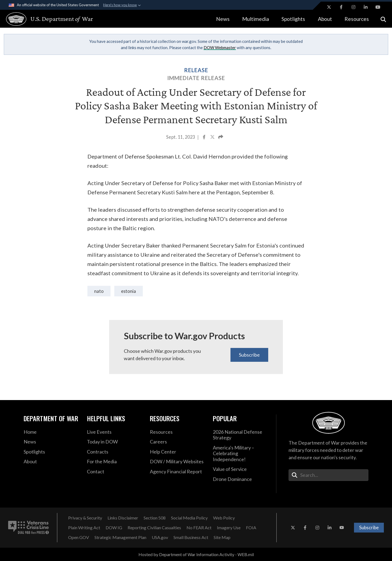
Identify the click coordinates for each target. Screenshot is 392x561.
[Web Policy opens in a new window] (224, 518)
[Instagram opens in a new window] (353, 7)
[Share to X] (213, 138)
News (223, 19)
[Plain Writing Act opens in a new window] (84, 528)
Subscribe (249, 355)
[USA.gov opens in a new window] (160, 537)
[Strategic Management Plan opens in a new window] (120, 537)
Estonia (129, 291)
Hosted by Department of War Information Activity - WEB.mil (196, 554)
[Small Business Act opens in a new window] (191, 537)
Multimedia (256, 19)
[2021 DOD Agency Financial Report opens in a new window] (177, 472)
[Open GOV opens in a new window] (79, 537)
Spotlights (293, 19)
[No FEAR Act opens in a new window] (199, 528)
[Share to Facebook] (205, 138)
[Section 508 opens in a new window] (155, 518)
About (325, 19)
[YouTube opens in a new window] (378, 7)
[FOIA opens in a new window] (251, 528)
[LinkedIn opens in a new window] (366, 7)
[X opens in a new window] (329, 7)
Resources (357, 19)
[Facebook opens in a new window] (341, 7)
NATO (99, 291)
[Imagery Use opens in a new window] (229, 528)
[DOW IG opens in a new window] (114, 528)
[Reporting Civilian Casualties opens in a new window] (154, 528)
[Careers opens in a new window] (177, 442)
